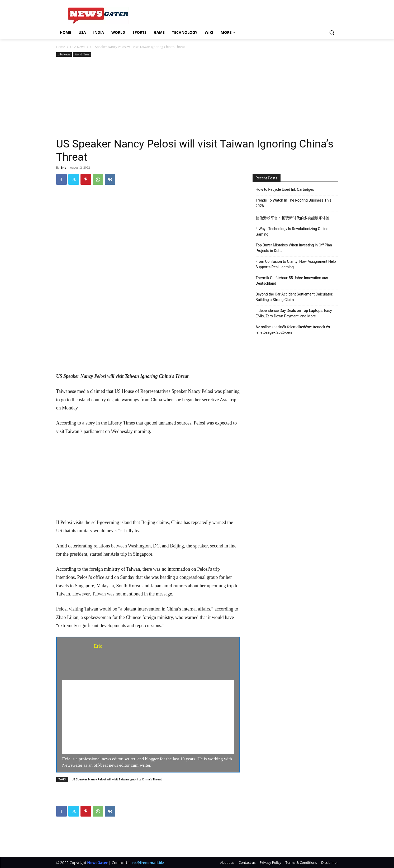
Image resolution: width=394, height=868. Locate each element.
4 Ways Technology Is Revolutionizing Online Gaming (292, 232)
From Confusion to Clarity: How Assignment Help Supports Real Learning (296, 264)
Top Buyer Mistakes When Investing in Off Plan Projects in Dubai (294, 248)
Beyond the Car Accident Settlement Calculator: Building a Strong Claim (295, 297)
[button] (332, 32)
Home (61, 47)
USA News (78, 47)
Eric (63, 167)
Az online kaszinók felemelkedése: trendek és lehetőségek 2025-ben (293, 330)
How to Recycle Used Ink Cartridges (285, 189)
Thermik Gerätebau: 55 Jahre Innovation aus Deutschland (292, 281)
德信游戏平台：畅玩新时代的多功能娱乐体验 (293, 218)
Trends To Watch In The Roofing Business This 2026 (294, 203)
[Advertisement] (197, 98)
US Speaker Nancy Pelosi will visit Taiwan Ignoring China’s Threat (117, 779)
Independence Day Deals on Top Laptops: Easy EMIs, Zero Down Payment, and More (294, 313)
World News (82, 54)
